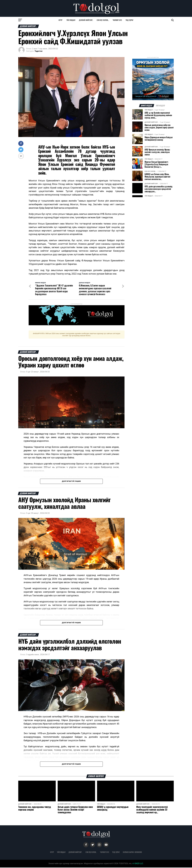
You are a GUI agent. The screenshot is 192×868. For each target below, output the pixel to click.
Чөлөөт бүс (117, 20)
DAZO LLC (138, 864)
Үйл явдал (71, 20)
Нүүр (60, 20)
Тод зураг (129, 20)
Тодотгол (38, 51)
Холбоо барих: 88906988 (132, 852)
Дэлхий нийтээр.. (86, 20)
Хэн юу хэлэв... (103, 20)
